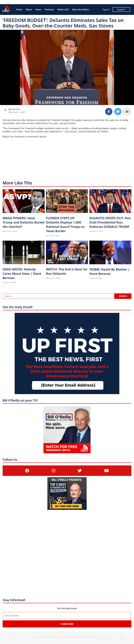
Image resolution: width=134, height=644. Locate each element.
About (29, 10)
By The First (14, 109)
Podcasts (49, 10)
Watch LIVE (63, 10)
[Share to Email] (127, 112)
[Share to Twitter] (118, 112)
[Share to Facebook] (109, 112)
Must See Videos (81, 10)
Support (121, 10)
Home (19, 10)
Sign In (106, 10)
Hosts (38, 10)
